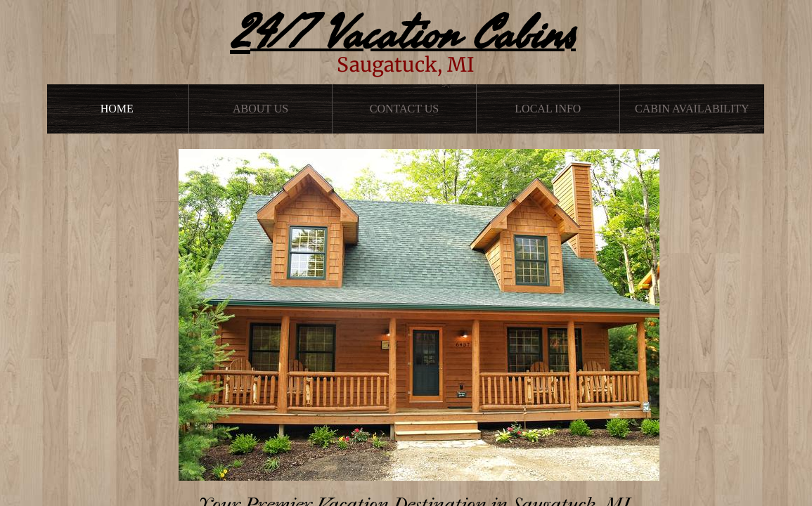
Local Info (548, 109)
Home (117, 109)
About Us (260, 109)
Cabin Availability (692, 109)
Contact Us (404, 109)
